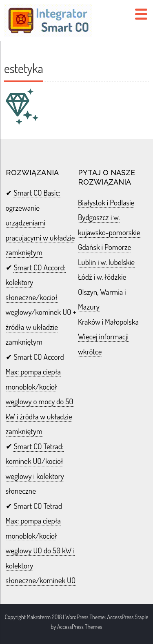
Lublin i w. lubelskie (106, 262)
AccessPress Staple (127, 617)
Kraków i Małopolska (108, 322)
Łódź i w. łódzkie (102, 277)
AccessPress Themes (80, 627)
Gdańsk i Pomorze (104, 247)
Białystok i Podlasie (106, 202)
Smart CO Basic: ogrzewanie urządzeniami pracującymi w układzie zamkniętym (40, 222)
